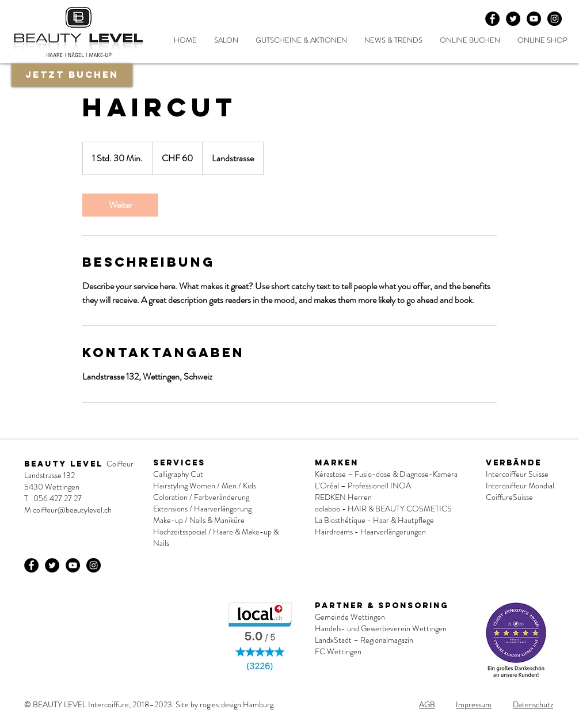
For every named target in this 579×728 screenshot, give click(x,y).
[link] (120, 205)
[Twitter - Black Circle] (513, 19)
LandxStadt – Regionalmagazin (364, 640)
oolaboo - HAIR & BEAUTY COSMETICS (384, 509)
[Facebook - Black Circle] (492, 19)
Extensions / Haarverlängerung (202, 509)
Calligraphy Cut (178, 474)
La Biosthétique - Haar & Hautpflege (374, 520)
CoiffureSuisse (509, 497)
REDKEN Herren (343, 497)
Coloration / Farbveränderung (201, 497)
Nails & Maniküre (217, 520)
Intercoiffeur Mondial (520, 486)
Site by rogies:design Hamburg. (225, 704)
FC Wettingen (338, 651)
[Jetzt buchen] (72, 75)
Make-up (168, 520)
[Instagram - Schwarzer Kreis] (555, 19)
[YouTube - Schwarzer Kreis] (534, 19)
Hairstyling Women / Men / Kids (205, 486)
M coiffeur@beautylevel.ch (68, 510)
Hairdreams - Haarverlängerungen (370, 532)
